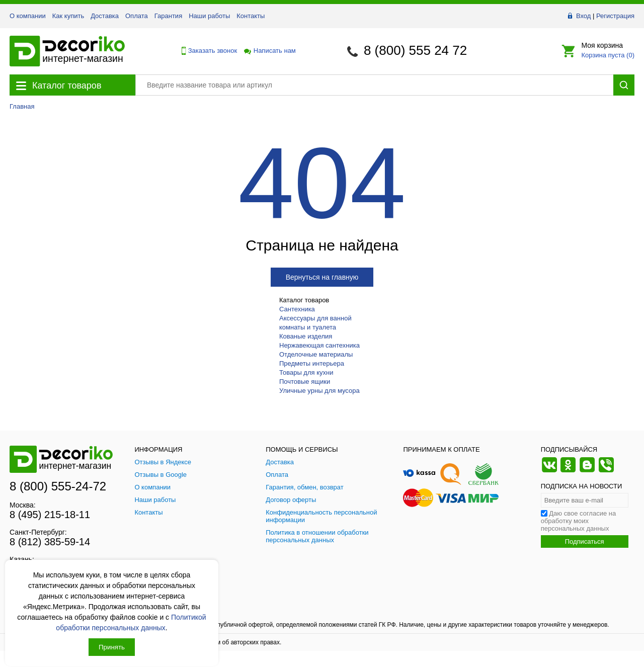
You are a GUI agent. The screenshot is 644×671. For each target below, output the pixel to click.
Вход (583, 16)
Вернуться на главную (322, 277)
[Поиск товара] (374, 85)
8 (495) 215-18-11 (50, 515)
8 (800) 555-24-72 (58, 486)
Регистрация (615, 16)
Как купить (68, 16)
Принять (112, 647)
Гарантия (168, 16)
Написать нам (269, 51)
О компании (28, 16)
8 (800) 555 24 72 (415, 50)
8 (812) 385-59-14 (50, 542)
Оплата (137, 16)
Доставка (105, 16)
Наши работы (209, 16)
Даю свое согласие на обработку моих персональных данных (579, 521)
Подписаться (585, 541)
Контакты (251, 16)
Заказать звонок (207, 51)
